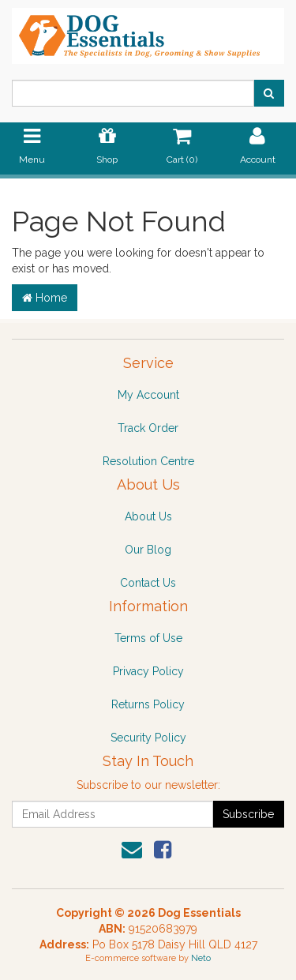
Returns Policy (148, 704)
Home (45, 298)
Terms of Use (148, 638)
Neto (201, 958)
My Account (148, 395)
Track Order (148, 428)
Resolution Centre (148, 461)
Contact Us (148, 583)
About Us (148, 516)
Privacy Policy (148, 671)
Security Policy (148, 738)
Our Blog (148, 550)
